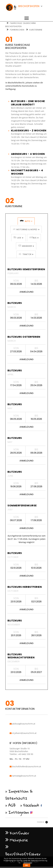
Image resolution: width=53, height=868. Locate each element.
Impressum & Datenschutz (19, 795)
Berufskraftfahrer (23, 854)
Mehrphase (19, 840)
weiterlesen (28, 863)
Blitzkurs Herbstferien (25, 587)
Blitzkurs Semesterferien (26, 269)
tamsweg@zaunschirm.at (23, 776)
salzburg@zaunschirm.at (22, 724)
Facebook (31, 805)
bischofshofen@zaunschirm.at (25, 766)
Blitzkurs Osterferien (24, 337)
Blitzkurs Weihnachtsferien (21, 656)
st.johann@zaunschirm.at (23, 733)
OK (27, 865)
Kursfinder (20, 833)
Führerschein (17, 30)
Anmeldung (26, 292)
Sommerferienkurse (22, 505)
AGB (12, 805)
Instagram (19, 812)
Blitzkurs (15, 303)
